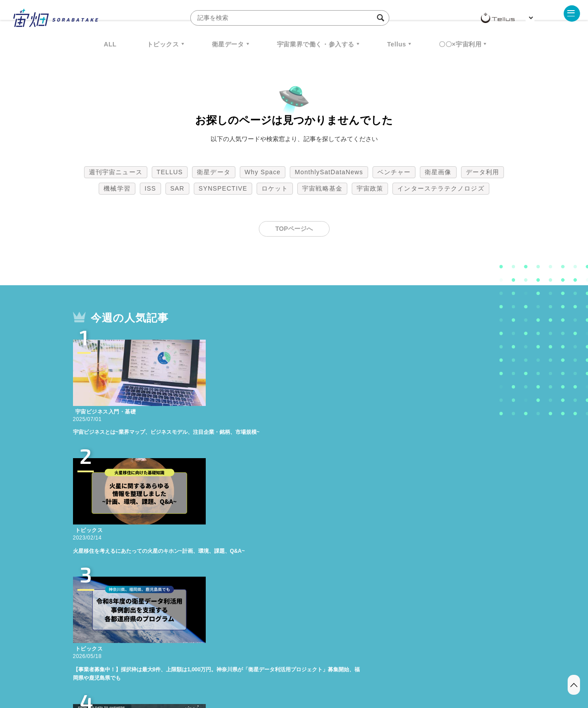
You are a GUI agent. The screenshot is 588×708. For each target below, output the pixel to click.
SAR (177, 188)
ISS (150, 188)
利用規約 (221, 662)
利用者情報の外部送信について (341, 662)
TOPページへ (294, 229)
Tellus (397, 44)
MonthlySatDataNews (329, 172)
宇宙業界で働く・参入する (316, 44)
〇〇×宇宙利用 (460, 44)
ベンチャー (394, 172)
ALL (110, 44)
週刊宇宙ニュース (116, 172)
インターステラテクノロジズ (441, 188)
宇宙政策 (370, 188)
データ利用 (483, 172)
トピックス (163, 44)
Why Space (263, 172)
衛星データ (228, 44)
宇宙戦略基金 (322, 188)
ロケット (275, 188)
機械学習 (117, 188)
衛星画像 (438, 172)
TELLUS (170, 172)
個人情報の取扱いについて (268, 662)
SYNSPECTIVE (223, 188)
